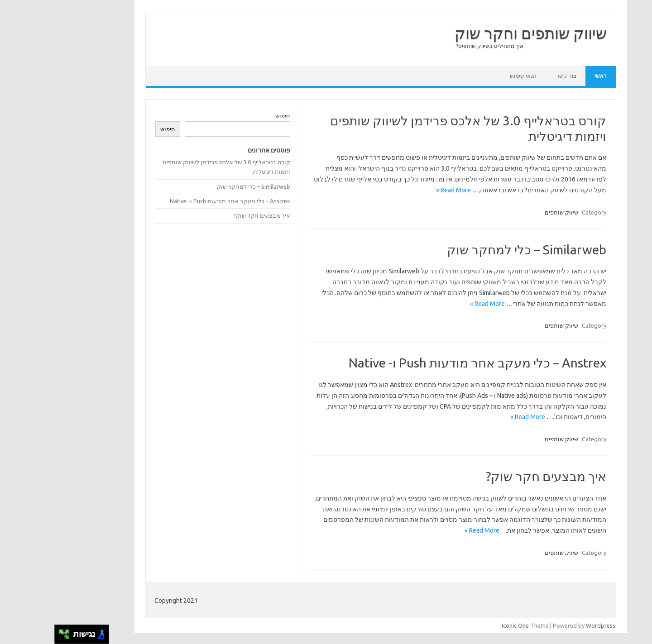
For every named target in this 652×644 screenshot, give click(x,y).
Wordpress (546, 625)
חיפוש (228, 116)
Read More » (399, 190)
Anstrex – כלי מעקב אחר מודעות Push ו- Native (423, 363)
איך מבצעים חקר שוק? (491, 476)
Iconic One (460, 625)
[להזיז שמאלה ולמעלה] (7, 632)
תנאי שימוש (468, 76)
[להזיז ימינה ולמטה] (12, 637)
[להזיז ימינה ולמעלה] (12, 632)
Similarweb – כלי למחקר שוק (472, 250)
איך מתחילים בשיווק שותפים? (435, 46)
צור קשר (511, 76)
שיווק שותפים (507, 212)
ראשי (546, 76)
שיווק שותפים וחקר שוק (476, 33)
